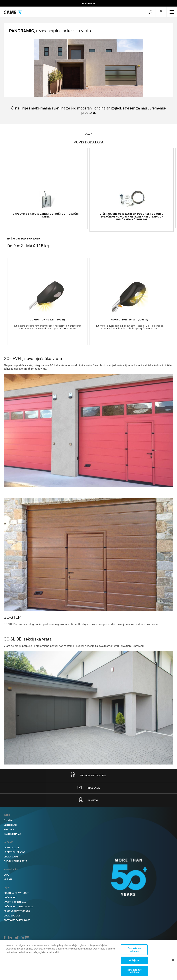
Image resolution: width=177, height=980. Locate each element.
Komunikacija (11, 869)
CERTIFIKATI (10, 825)
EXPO (7, 875)
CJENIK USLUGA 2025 (15, 861)
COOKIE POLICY (12, 916)
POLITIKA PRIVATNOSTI (17, 893)
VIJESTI (8, 879)
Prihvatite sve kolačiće (134, 971)
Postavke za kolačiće (17, 920)
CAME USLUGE (12, 848)
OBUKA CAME (11, 857)
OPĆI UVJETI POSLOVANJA (18, 907)
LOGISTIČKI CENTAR (15, 852)
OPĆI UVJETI (10, 897)
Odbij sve (134, 960)
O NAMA (8, 820)
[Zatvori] (173, 960)
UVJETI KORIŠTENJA (15, 902)
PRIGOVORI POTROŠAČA (17, 911)
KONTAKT (9, 829)
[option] (46, 201)
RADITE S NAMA (12, 834)
